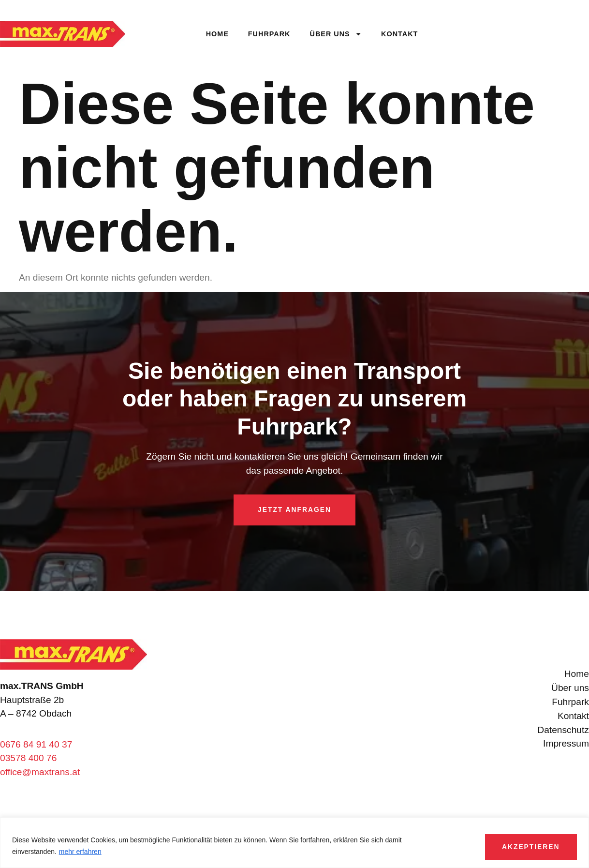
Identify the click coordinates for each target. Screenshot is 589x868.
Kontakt (399, 34)
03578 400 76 (28, 758)
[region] (294, 841)
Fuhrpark (269, 34)
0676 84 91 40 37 (36, 744)
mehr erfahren (80, 850)
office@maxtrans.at (40, 772)
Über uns (336, 34)
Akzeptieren (523, 844)
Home (217, 34)
